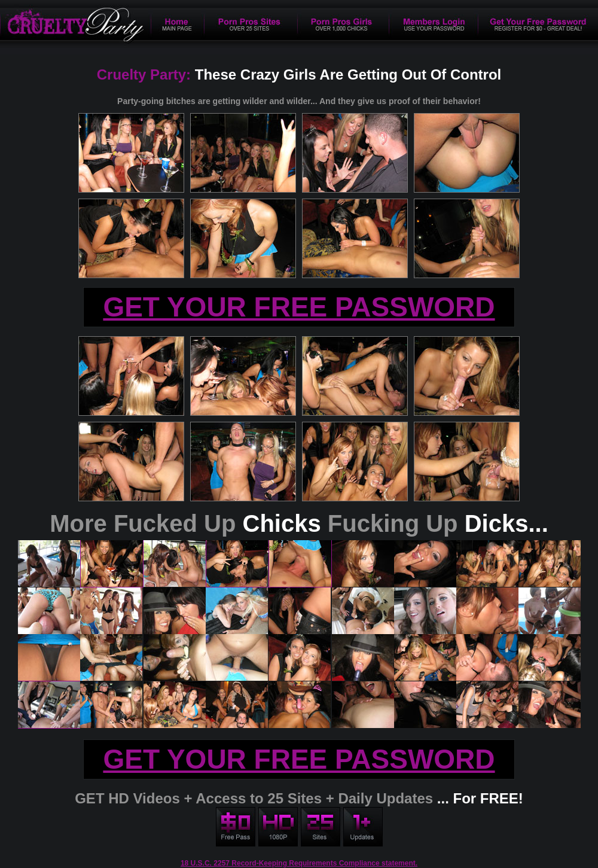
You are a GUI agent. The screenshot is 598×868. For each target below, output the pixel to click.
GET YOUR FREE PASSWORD (299, 307)
